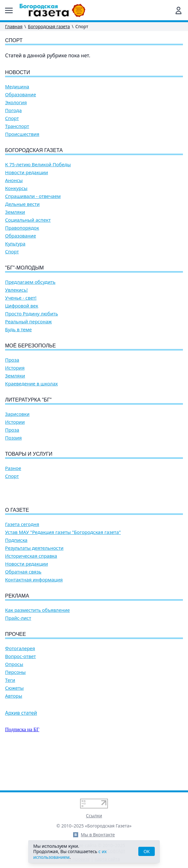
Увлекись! (16, 290)
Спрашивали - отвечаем (33, 196)
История (15, 368)
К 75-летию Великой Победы (38, 165)
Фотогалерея (20, 684)
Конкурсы (16, 188)
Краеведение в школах (31, 384)
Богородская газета (49, 26)
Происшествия (22, 134)
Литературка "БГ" (28, 400)
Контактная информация (34, 616)
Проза (12, 360)
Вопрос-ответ (20, 692)
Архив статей (21, 749)
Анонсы (14, 180)
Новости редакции (26, 172)
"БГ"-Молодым (24, 268)
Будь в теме (18, 329)
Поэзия (13, 438)
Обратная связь (23, 608)
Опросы (14, 700)
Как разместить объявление (37, 646)
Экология (16, 102)
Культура (15, 244)
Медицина (17, 87)
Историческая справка (31, 592)
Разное (13, 468)
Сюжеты (14, 724)
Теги (10, 716)
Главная (14, 26)
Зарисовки (17, 414)
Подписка (16, 576)
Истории (15, 422)
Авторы (14, 732)
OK (147, 851)
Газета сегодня (22, 560)
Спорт (12, 118)
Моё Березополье (30, 346)
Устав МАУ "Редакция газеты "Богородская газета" (63, 568)
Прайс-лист (18, 654)
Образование (21, 95)
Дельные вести (22, 204)
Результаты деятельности (34, 584)
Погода (13, 110)
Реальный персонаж (28, 322)
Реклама (17, 632)
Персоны (15, 708)
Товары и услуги (29, 454)
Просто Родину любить (31, 314)
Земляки (15, 212)
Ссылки (94, 816)
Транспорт (17, 126)
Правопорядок (22, 228)
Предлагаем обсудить (30, 282)
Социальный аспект (28, 220)
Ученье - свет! (21, 298)
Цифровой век (22, 306)
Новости (18, 72)
